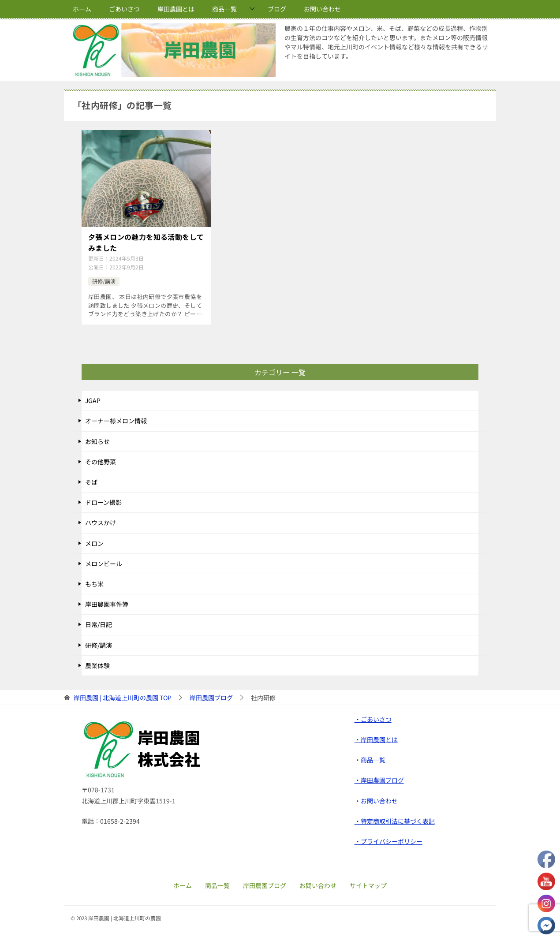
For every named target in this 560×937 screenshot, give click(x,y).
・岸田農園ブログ (379, 778)
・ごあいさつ (373, 717)
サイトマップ (368, 883)
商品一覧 (224, 9)
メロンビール (104, 561)
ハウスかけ (101, 521)
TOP (123, 696)
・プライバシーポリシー (388, 840)
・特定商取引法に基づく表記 (395, 819)
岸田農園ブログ (265, 883)
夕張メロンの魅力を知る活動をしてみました (146, 241)
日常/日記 (99, 623)
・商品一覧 (370, 758)
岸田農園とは (176, 9)
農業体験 (97, 663)
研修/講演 (104, 279)
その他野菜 (101, 459)
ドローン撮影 (103, 500)
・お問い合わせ (376, 799)
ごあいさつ (124, 9)
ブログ (277, 9)
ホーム (82, 9)
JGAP (93, 399)
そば (91, 480)
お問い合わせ (322, 9)
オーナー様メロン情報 (116, 419)
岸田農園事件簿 (107, 602)
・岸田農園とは (376, 738)
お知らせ (97, 439)
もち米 (94, 582)
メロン (94, 541)
